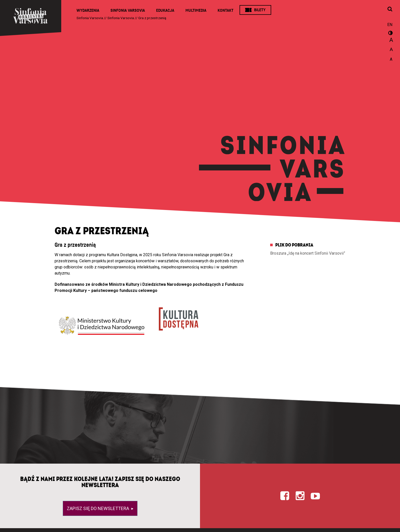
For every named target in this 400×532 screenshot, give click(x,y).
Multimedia (196, 10)
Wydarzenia (88, 10)
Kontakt (226, 10)
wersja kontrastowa (390, 34)
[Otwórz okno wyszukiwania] (390, 9)
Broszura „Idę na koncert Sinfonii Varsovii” (308, 253)
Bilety (260, 10)
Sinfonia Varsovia (128, 10)
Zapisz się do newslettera (98, 508)
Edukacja (165, 10)
